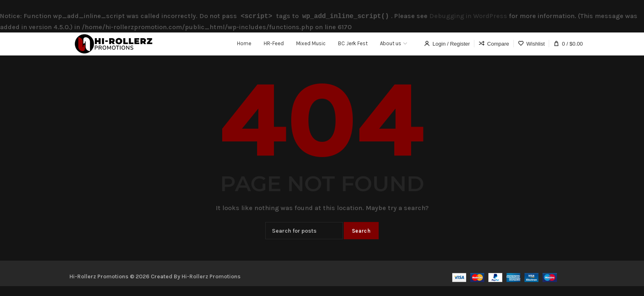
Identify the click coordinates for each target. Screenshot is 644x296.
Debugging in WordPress (468, 16)
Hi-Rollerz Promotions (211, 276)
